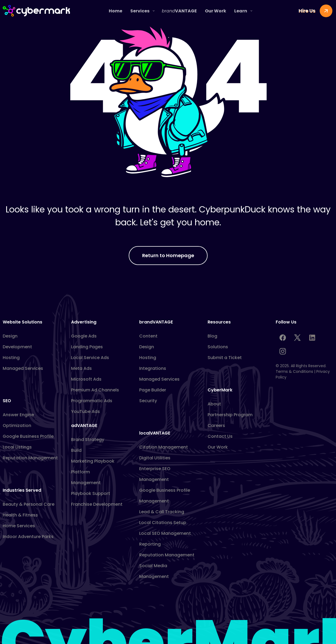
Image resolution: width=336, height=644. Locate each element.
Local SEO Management (165, 533)
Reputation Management (30, 458)
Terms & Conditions (294, 371)
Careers (216, 426)
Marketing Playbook (93, 461)
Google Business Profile (28, 436)
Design (10, 336)
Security (148, 401)
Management (86, 483)
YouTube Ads (85, 411)
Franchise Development (97, 504)
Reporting (150, 544)
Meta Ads (81, 368)
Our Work (218, 447)
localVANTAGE (155, 433)
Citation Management (164, 447)
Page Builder (153, 390)
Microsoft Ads (86, 379)
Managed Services (23, 368)
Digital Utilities (155, 458)
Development (17, 347)
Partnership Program (230, 415)
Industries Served (22, 490)
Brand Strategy (88, 440)
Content (148, 336)
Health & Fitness (20, 515)
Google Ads (84, 336)
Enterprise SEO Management (155, 474)
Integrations (153, 368)
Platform (80, 472)
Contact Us (220, 436)
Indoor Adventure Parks (28, 537)
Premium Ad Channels (95, 390)
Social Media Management (154, 571)
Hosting (11, 358)
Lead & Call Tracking (162, 512)
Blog (212, 336)
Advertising (84, 322)
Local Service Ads (90, 358)
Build (76, 450)
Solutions (218, 347)
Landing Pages (87, 347)
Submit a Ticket (225, 358)
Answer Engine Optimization (18, 420)
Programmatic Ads (92, 401)
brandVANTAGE (156, 322)
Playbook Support (91, 493)
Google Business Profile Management (165, 496)
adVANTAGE (84, 426)
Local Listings (17, 447)
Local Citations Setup (163, 523)
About (214, 404)
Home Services (19, 526)
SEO (7, 401)
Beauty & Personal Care (29, 504)
